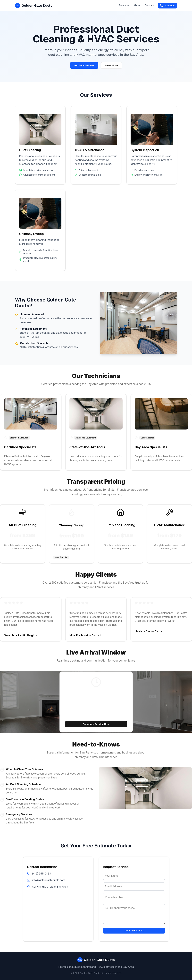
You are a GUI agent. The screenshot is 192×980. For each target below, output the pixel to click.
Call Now (168, 6)
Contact (149, 5)
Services (124, 5)
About (137, 5)
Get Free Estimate (84, 65)
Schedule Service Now (96, 724)
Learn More (111, 65)
